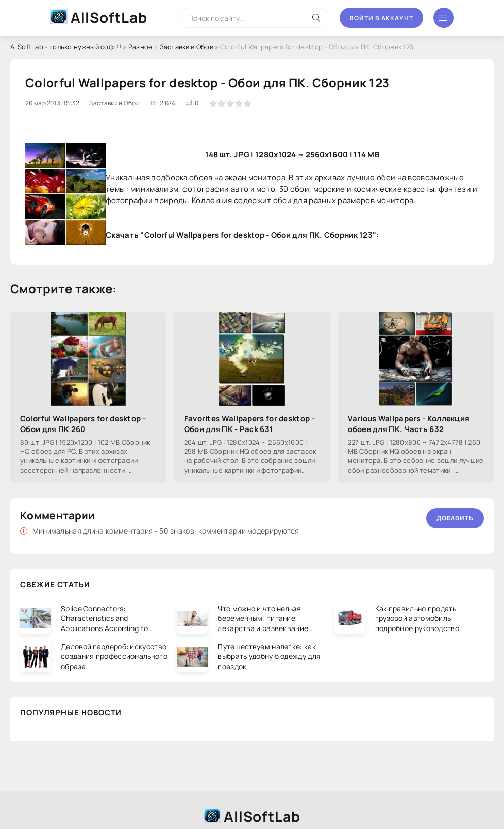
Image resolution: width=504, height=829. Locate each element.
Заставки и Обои (187, 47)
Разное (141, 47)
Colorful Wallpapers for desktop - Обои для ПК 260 (83, 424)
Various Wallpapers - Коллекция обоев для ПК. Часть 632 (409, 424)
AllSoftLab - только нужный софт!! (66, 47)
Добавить (455, 518)
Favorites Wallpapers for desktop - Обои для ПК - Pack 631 (249, 424)
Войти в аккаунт (381, 18)
